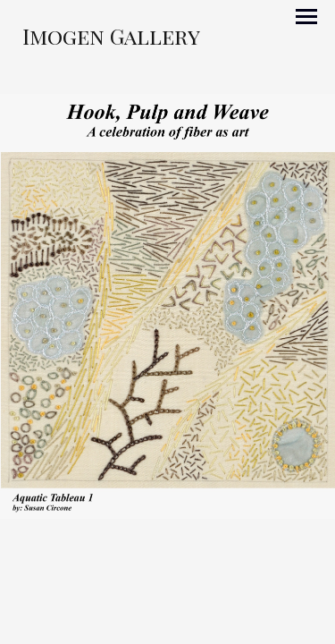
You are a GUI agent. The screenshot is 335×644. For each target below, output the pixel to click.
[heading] (111, 40)
